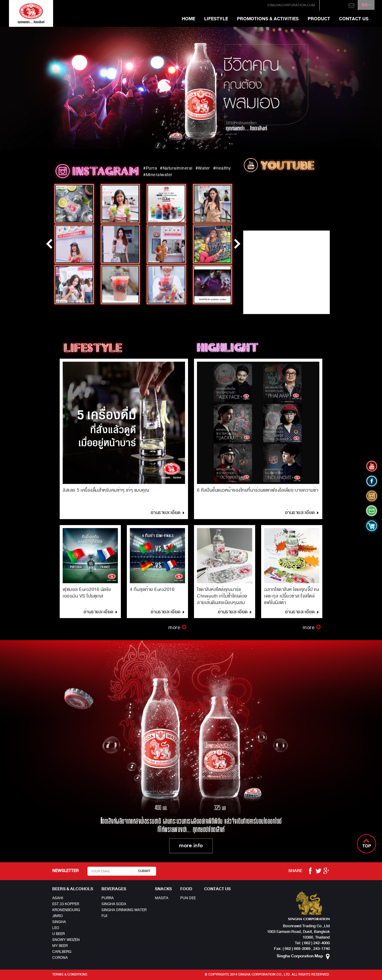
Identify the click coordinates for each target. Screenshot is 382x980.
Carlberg (62, 952)
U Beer (58, 934)
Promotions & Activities (268, 19)
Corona (60, 958)
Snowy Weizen (66, 940)
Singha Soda (114, 904)
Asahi (58, 898)
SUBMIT (144, 871)
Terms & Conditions (70, 975)
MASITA (162, 898)
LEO (56, 928)
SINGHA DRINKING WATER (124, 910)
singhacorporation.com (285, 6)
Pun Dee (188, 898)
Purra (108, 898)
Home (188, 19)
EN (366, 5)
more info (191, 847)
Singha (59, 922)
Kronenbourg (66, 910)
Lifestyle (216, 19)
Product (319, 19)
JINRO (57, 916)
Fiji (104, 916)
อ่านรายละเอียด (168, 516)
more (177, 631)
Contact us (354, 19)
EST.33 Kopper (66, 904)
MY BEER (60, 946)
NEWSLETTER (65, 871)
